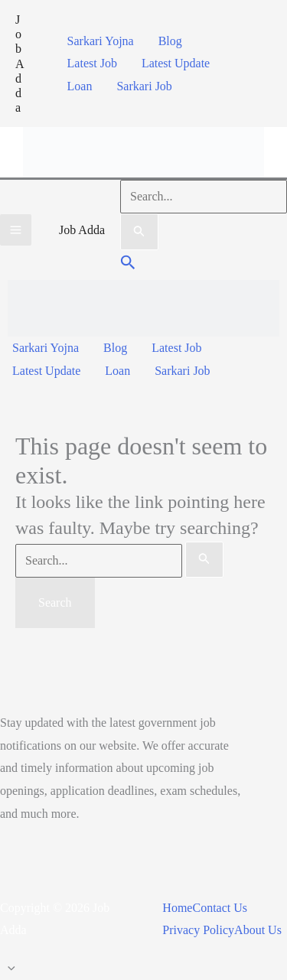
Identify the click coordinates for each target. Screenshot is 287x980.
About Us (258, 930)
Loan (80, 86)
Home (177, 908)
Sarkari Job (144, 86)
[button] (128, 264)
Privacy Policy (198, 930)
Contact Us (220, 908)
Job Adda (20, 63)
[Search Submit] (139, 232)
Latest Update (176, 63)
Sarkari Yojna (101, 41)
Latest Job (92, 63)
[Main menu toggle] (16, 230)
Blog (170, 41)
